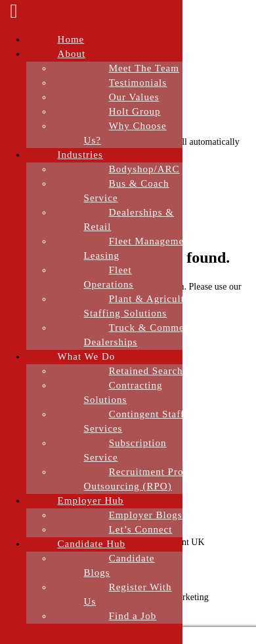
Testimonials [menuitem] (138, 83)
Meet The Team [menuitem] (144, 68)
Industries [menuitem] (80, 155)
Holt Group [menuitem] (135, 111)
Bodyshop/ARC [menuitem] (144, 169)
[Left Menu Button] (14, 14)
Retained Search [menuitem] (146, 371)
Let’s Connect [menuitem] (141, 529)
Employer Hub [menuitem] (91, 501)
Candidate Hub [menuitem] (92, 544)
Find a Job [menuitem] (133, 616)
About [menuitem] (72, 54)
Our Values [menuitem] (134, 97)
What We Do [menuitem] (87, 356)
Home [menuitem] (71, 39)
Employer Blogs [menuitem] (146, 515)
